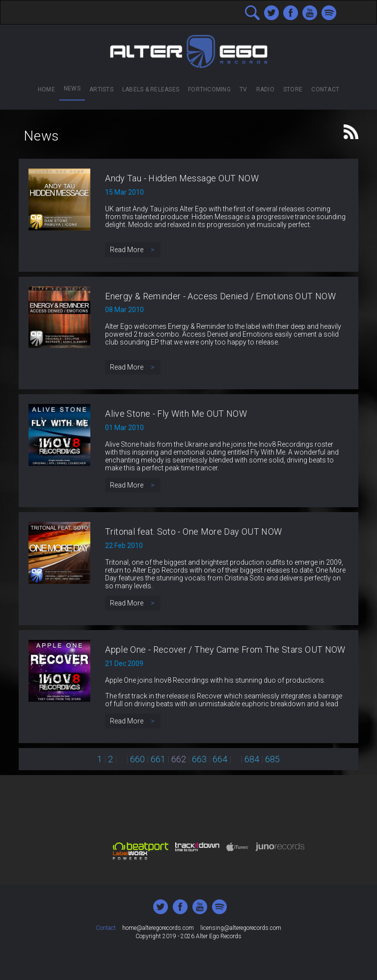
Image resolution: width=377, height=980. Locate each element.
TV (243, 89)
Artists (101, 89)
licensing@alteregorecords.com (241, 928)
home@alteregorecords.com (158, 928)
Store (293, 89)
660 (137, 759)
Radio (265, 89)
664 (220, 759)
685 (272, 759)
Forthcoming (209, 89)
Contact (325, 89)
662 (179, 759)
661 (158, 759)
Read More (133, 250)
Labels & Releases (151, 89)
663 (199, 759)
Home (46, 89)
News (72, 88)
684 (252, 759)
